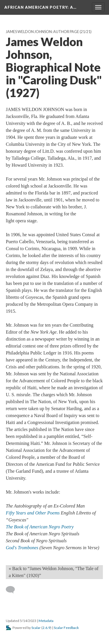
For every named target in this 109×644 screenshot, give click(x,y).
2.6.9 (46, 628)
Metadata (46, 621)
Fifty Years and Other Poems (33, 513)
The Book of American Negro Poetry (40, 527)
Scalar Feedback (66, 628)
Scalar (36, 628)
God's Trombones (23, 548)
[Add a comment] (13, 590)
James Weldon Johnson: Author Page (42, 32)
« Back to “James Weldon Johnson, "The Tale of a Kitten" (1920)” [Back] (54, 572)
